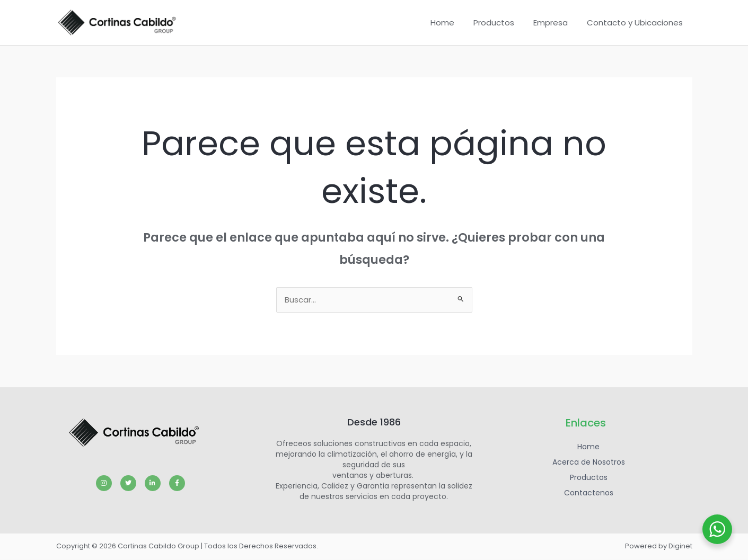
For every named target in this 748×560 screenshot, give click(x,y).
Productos (502, 23)
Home (454, 23)
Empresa (555, 23)
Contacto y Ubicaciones (636, 23)
